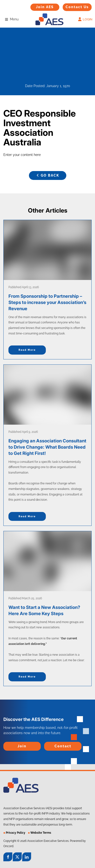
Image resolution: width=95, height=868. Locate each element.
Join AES (37, 6)
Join (7, 744)
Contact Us (72, 6)
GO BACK (47, 173)
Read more (27, 350)
